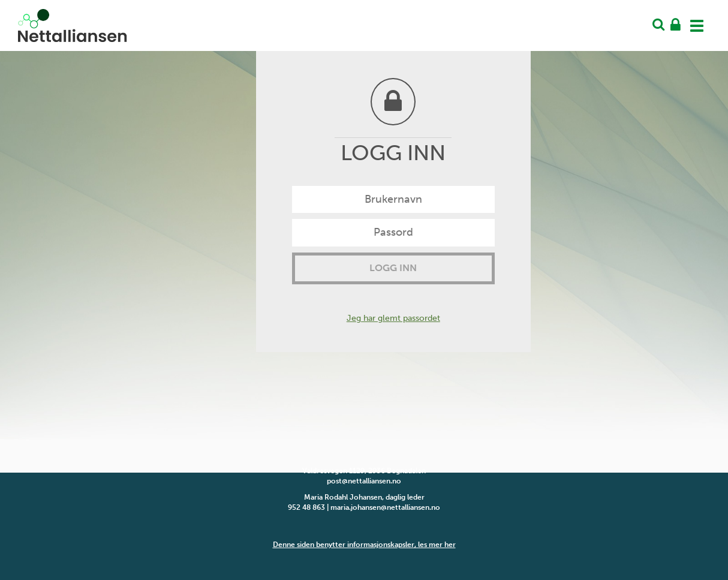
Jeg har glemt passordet (393, 318)
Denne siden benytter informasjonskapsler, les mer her (364, 545)
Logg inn (393, 268)
